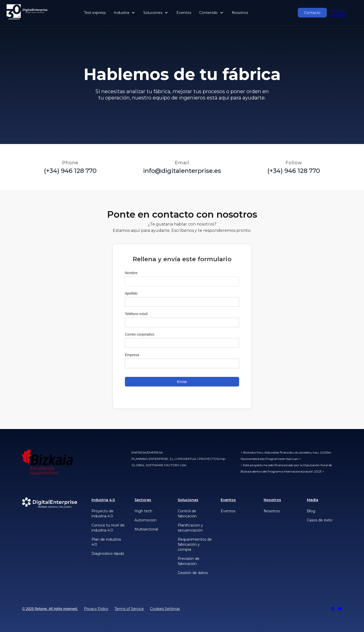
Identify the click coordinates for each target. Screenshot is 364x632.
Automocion (145, 520)
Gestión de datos (193, 573)
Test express (95, 13)
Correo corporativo (140, 334)
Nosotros (240, 13)
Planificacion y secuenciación (190, 528)
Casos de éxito (320, 520)
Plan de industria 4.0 (106, 542)
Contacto (312, 13)
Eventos (184, 13)
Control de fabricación (187, 514)
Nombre (131, 273)
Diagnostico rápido (108, 554)
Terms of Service (129, 609)
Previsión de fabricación (189, 561)
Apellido (131, 293)
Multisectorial (146, 529)
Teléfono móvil (136, 314)
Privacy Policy (96, 609)
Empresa (132, 355)
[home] (27, 13)
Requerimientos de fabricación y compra (195, 544)
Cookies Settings (165, 609)
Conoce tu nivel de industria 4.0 (108, 528)
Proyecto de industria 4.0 (103, 514)
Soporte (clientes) (339, 13)
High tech (143, 511)
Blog (311, 511)
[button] (124, 13)
